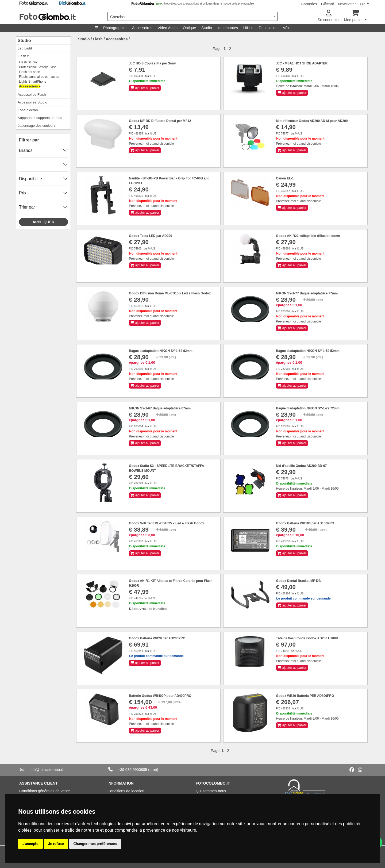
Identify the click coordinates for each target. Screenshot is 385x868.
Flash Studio (28, 62)
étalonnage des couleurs (37, 126)
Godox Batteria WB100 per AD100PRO (305, 523)
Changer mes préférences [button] (95, 844)
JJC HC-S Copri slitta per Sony (152, 63)
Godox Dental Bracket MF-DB (298, 581)
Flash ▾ (23, 56)
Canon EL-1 (285, 178)
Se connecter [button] (329, 16)
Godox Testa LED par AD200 (150, 236)
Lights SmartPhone (33, 82)
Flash (98, 39)
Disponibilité (30, 179)
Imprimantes (228, 28)
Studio (207, 28)
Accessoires (142, 28)
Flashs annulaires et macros (39, 77)
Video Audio (167, 28)
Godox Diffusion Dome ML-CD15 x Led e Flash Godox (170, 293)
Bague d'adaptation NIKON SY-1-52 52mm (308, 351)
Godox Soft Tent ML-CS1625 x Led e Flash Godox (166, 523)
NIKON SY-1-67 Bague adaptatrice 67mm (160, 408)
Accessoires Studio (32, 102)
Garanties (309, 4)
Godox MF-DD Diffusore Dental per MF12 (160, 121)
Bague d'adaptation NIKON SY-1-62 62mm (161, 351)
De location (268, 28)
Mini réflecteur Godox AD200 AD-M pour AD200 (312, 121)
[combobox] (192, 16)
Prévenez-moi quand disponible (151, 144)
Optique (189, 28)
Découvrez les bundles (148, 609)
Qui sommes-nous (211, 791)
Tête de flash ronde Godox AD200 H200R (307, 638)
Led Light (25, 48)
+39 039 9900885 (132, 770)
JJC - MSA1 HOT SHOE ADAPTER (302, 63)
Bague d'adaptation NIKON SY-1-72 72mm (308, 408)
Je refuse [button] (56, 844)
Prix (23, 193)
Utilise (248, 28)
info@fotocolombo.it (46, 770)
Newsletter (347, 4)
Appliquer (44, 222)
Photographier (115, 28)
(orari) (153, 770)
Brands (26, 150)
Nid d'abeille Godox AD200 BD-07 (301, 466)
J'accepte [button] (30, 844)
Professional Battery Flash (38, 67)
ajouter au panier (145, 88)
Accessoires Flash (32, 95)
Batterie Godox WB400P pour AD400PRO (160, 696)
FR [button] (363, 4)
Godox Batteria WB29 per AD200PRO (157, 638)
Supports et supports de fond (40, 118)
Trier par (27, 207)
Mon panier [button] (354, 16)
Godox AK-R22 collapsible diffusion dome (308, 236)
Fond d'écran (28, 110)
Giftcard (328, 4)
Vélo (287, 28)
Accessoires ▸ (30, 86)
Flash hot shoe (30, 72)
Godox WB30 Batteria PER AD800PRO (305, 696)
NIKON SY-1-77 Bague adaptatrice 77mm (307, 293)
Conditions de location (126, 791)
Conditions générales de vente (45, 791)
